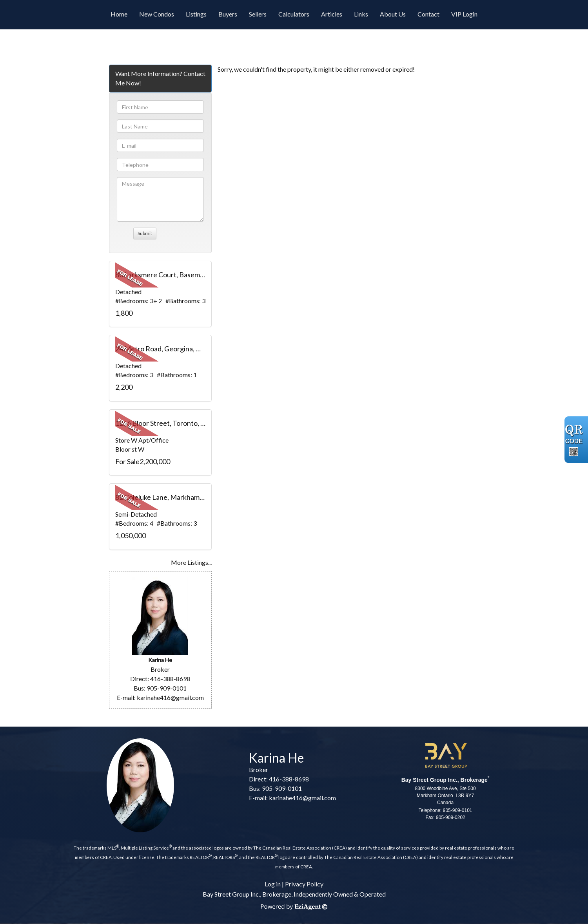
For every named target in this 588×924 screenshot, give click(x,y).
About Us (393, 14)
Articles (332, 14)
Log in (273, 884)
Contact (428, 14)
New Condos (157, 14)
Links (361, 14)
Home (119, 14)
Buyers (228, 14)
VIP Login (464, 14)
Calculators (294, 14)
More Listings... (191, 562)
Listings (196, 14)
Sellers (258, 14)
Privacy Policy (304, 884)
